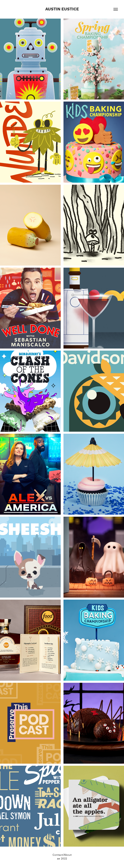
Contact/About (62, 855)
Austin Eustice (62, 9)
